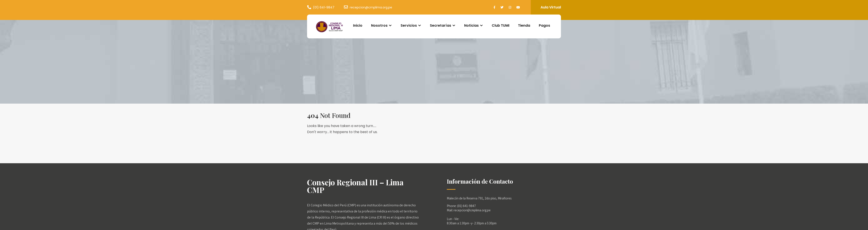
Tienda (524, 25)
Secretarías (441, 25)
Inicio (358, 25)
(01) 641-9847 (324, 7)
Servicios (409, 25)
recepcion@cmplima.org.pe (371, 7)
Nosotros (379, 25)
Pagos (544, 25)
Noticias (471, 25)
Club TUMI (501, 25)
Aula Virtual (551, 7)
